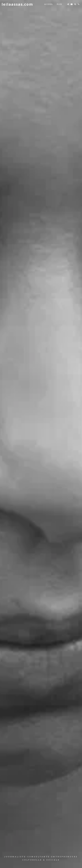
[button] (68, 4)
